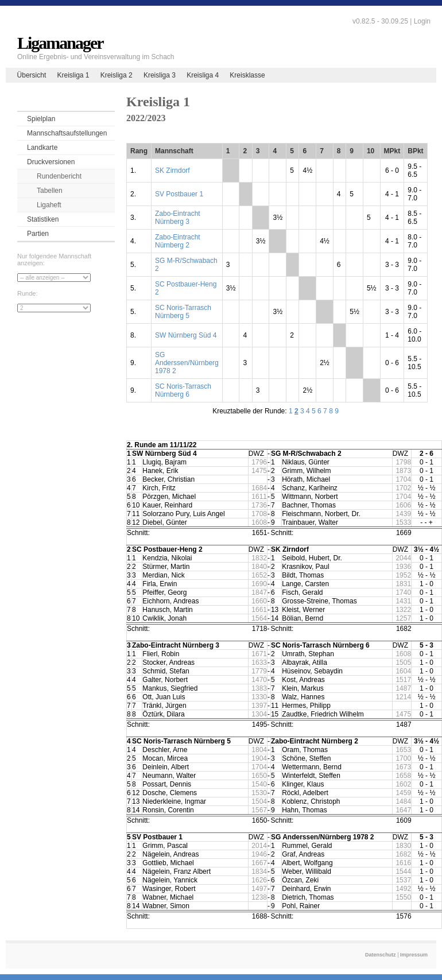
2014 (259, 846)
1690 (259, 584)
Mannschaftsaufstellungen (67, 133)
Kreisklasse (247, 75)
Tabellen (50, 191)
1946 (259, 854)
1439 (403, 514)
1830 (403, 846)
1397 (259, 706)
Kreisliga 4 (203, 75)
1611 (259, 497)
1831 (403, 584)
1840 (259, 567)
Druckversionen (51, 162)
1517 (403, 680)
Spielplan (41, 119)
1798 (403, 462)
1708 (259, 514)
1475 (259, 471)
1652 (259, 575)
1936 (403, 567)
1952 (403, 575)
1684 (259, 488)
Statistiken (43, 219)
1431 (403, 601)
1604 (403, 671)
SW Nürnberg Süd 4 (186, 335)
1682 (403, 854)
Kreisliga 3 (160, 75)
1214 (403, 697)
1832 (259, 558)
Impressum (414, 955)
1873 (403, 471)
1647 (403, 810)
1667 (259, 863)
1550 (403, 897)
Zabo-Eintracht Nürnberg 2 (178, 241)
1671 (259, 654)
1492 (403, 889)
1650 (259, 776)
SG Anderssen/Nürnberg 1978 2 (187, 363)
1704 (403, 479)
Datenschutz (381, 955)
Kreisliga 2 (117, 75)
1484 (403, 801)
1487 (403, 688)
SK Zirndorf (172, 171)
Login (422, 21)
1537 (403, 880)
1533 (403, 522)
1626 (259, 880)
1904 (259, 758)
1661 (259, 610)
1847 (259, 592)
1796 (259, 462)
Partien (38, 234)
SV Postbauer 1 (179, 194)
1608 (259, 522)
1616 (403, 863)
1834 (259, 871)
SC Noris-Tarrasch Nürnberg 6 (183, 390)
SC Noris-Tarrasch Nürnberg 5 (183, 312)
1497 (259, 889)
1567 (259, 810)
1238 (259, 897)
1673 (403, 767)
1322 (403, 610)
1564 (259, 618)
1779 (259, 671)
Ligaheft (49, 205)
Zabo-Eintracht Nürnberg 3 (178, 218)
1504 (259, 801)
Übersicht (32, 75)
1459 (403, 793)
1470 (259, 680)
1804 (259, 750)
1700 (403, 758)
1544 (403, 871)
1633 (259, 663)
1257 (403, 618)
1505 (403, 663)
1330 (259, 697)
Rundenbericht (59, 176)
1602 (403, 784)
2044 (403, 558)
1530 (259, 793)
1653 (403, 750)
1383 (259, 688)
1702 (403, 488)
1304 (259, 714)
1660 (259, 601)
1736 (259, 505)
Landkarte (42, 148)
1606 (403, 505)
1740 (403, 592)
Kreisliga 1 (73, 75)
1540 (259, 784)
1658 (403, 776)
